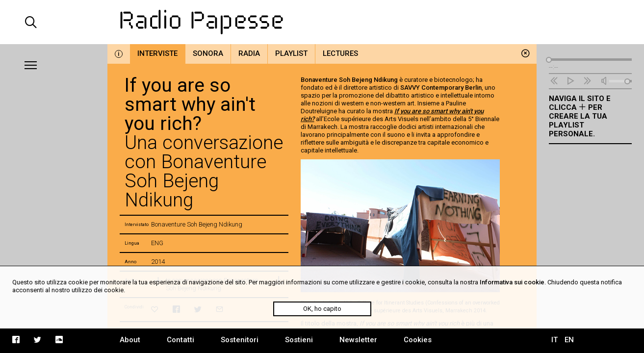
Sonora (208, 53)
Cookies (418, 340)
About (130, 340)
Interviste (157, 53)
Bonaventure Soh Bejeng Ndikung (349, 80)
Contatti (180, 340)
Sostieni (299, 340)
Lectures (340, 53)
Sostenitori (240, 340)
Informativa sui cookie (512, 282)
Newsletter (358, 340)
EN (569, 340)
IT (554, 340)
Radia (249, 53)
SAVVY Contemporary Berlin (441, 88)
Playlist (291, 53)
